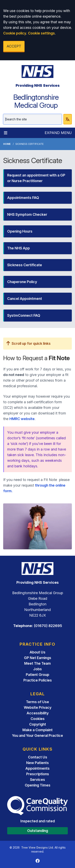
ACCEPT (14, 46)
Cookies (38, 719)
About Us (37, 652)
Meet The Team (37, 663)
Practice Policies (38, 680)
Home (7, 144)
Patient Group (37, 675)
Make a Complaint (37, 730)
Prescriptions (38, 774)
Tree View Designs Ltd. (37, 847)
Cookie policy (15, 33)
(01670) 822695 (48, 626)
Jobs (37, 669)
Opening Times (38, 785)
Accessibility (38, 713)
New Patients (37, 763)
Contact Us (38, 757)
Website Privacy (38, 707)
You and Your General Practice (37, 735)
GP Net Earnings (38, 658)
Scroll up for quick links (28, 343)
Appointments (37, 768)
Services (37, 780)
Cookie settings (41, 33)
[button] (37, 178)
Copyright (38, 724)
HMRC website (22, 419)
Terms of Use (37, 702)
